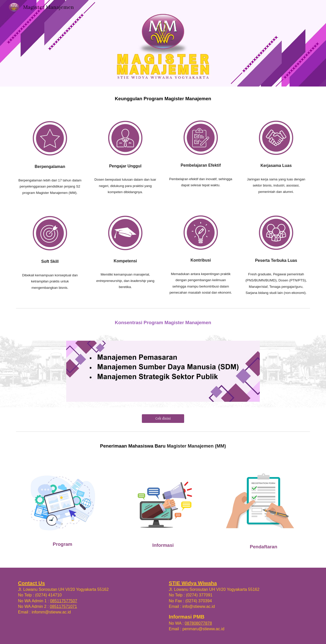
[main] (163, 99)
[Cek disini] (163, 419)
